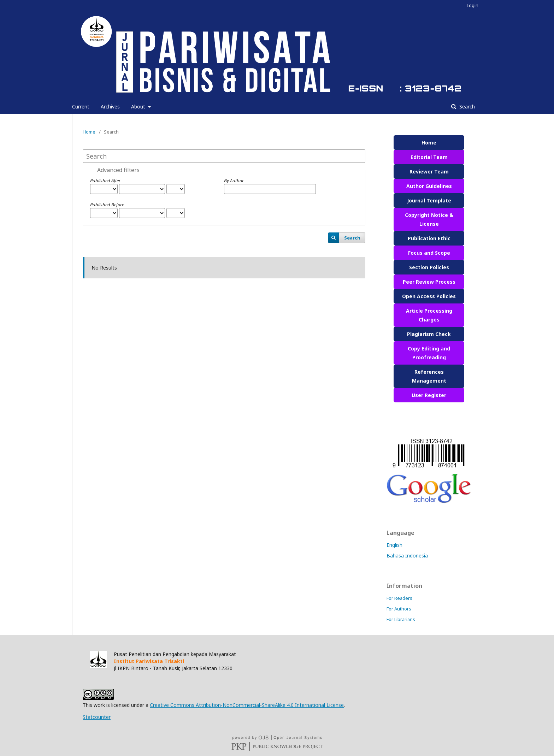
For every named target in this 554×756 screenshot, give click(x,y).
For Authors (399, 609)
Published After (105, 181)
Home (89, 132)
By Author (234, 181)
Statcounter (97, 717)
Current (81, 107)
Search (466, 107)
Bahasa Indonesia (407, 556)
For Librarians (401, 619)
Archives (110, 107)
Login (473, 5)
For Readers (399, 598)
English (394, 545)
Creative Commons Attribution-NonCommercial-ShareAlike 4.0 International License (247, 705)
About (139, 107)
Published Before (107, 205)
